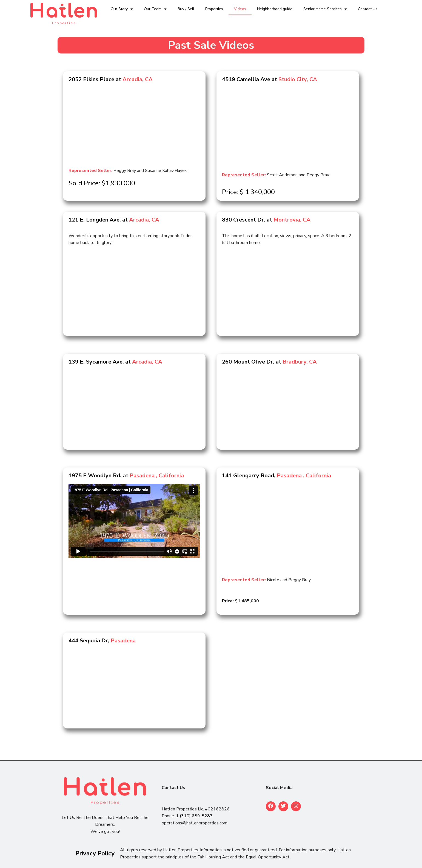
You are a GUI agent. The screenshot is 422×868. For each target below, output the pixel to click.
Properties (214, 9)
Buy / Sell (186, 9)
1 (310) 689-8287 (194, 816)
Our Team (155, 9)
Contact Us (368, 9)
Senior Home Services (325, 9)
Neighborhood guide (275, 9)
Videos (240, 9)
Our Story (122, 9)
